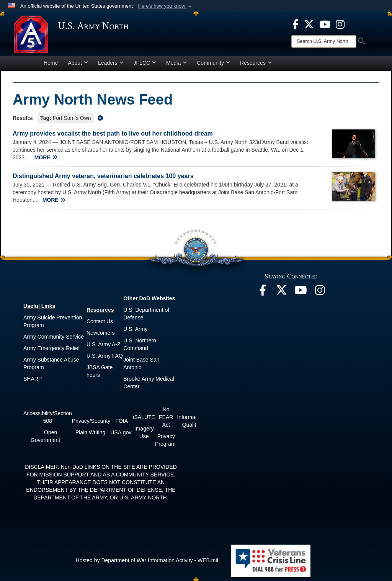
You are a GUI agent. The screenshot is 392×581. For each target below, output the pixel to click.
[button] (166, 6)
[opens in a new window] (296, 24)
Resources (256, 63)
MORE (46, 157)
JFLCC (145, 63)
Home (51, 63)
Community (213, 63)
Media (176, 63)
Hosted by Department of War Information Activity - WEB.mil (147, 560)
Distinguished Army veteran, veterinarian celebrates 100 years (103, 176)
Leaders (111, 63)
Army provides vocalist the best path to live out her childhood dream (113, 133)
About (78, 63)
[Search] (324, 41)
